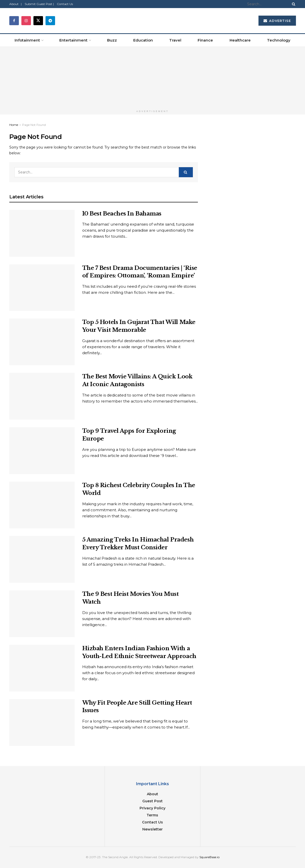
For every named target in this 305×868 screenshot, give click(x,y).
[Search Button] (293, 4)
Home (14, 125)
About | (15, 4)
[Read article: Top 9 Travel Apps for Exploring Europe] (42, 451)
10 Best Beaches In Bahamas (122, 214)
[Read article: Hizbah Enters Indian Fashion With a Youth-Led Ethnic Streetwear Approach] (42, 668)
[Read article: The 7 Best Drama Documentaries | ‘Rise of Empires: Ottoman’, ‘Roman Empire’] (42, 288)
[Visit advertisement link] (152, 77)
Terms (152, 815)
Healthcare (240, 40)
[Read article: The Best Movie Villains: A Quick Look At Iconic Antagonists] (42, 396)
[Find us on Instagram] (26, 21)
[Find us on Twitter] (38, 21)
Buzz (112, 40)
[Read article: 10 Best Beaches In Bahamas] (42, 233)
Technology (279, 40)
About (152, 794)
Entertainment (73, 40)
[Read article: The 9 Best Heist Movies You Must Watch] (42, 614)
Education (143, 40)
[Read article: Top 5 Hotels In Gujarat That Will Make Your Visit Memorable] (42, 342)
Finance (205, 40)
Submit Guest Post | (39, 4)
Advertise (277, 21)
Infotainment (27, 40)
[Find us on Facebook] (14, 21)
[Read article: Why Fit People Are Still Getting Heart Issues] (42, 722)
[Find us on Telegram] (50, 21)
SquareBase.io (209, 857)
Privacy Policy (152, 808)
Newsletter (152, 829)
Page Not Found (34, 125)
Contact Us (65, 4)
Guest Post (152, 801)
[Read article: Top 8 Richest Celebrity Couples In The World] (42, 505)
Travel (175, 40)
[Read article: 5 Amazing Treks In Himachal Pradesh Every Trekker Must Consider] (42, 559)
